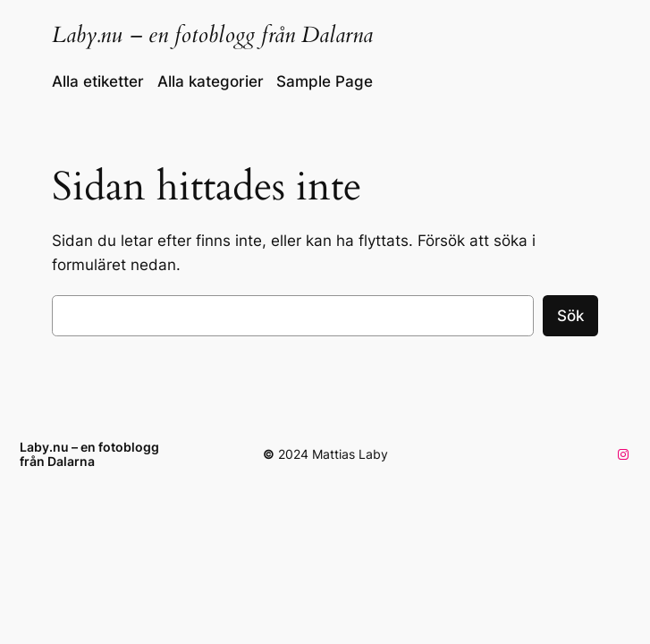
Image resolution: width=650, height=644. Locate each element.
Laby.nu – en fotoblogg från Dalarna (212, 35)
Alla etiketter (98, 81)
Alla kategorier (211, 81)
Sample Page (325, 81)
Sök (570, 316)
